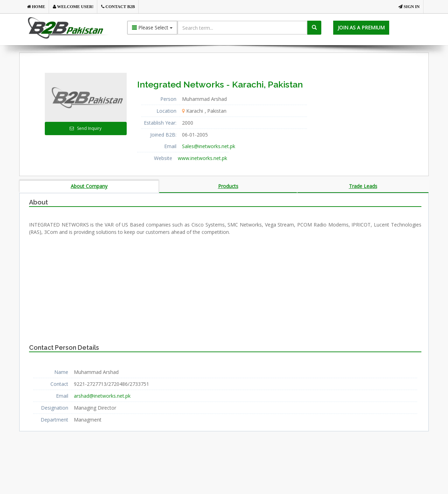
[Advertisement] (374, 117)
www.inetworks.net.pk (202, 158)
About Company (89, 186)
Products (228, 186)
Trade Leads (363, 186)
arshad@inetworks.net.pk (102, 396)
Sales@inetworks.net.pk (209, 146)
